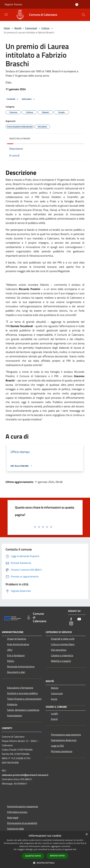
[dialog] (45, 850)
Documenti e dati (16, 672)
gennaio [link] (65, 180)
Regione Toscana (13, 4)
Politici (11, 661)
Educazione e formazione (20, 688)
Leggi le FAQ (57, 746)
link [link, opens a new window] (75, 849)
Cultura (45, 28)
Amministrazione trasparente (23, 806)
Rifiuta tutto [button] (57, 856)
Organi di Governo (17, 639)
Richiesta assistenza (62, 751)
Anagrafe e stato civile (63, 639)
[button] (45, 863)
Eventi (54, 719)
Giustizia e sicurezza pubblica (22, 693)
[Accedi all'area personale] (77, 5)
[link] (24, 402)
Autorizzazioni (15, 715)
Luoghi (54, 713)
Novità (18, 28)
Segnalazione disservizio (64, 740)
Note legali (13, 818)
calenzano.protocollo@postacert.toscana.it (25, 775)
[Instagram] (71, 624)
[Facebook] (71, 619)
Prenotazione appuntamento (66, 735)
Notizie (55, 688)
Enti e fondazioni (16, 655)
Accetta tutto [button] (33, 856)
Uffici (10, 650)
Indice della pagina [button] (20, 138)
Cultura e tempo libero (63, 644)
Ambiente (12, 704)
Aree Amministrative (18, 644)
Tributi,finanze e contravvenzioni (24, 699)
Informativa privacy (17, 812)
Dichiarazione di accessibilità (22, 823)
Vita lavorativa (59, 650)
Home (7, 28)
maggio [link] (22, 271)
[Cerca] (84, 15)
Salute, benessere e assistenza (23, 710)
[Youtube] (79, 619)
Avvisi (54, 699)
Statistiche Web (15, 829)
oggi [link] (24, 402)
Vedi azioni (29, 99)
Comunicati (31, 28)
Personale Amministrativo (21, 666)
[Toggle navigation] (6, 15)
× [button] (87, 834)
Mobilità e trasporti (61, 661)
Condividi (13, 99)
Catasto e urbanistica (62, 655)
